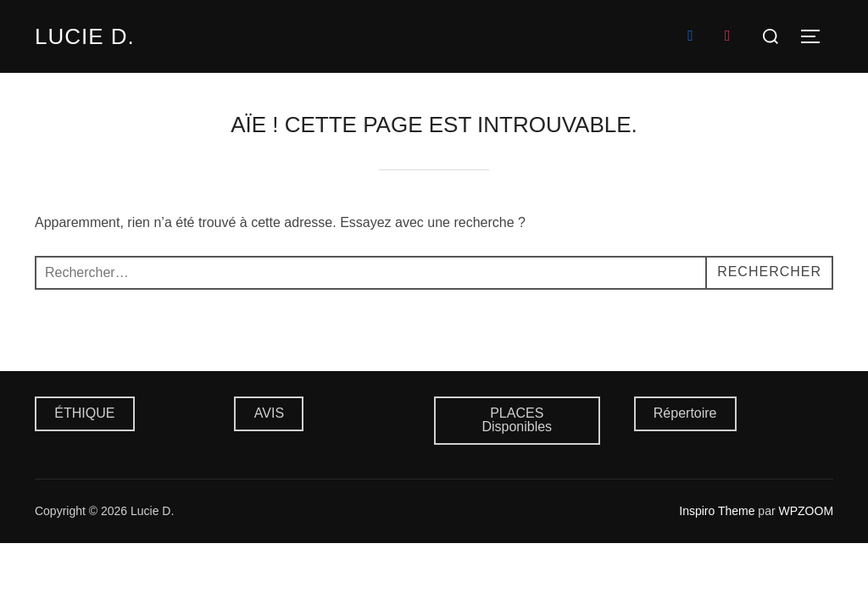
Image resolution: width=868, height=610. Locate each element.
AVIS (269, 413)
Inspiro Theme (717, 511)
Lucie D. (85, 36)
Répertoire (685, 413)
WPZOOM (807, 511)
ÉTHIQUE (84, 413)
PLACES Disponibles (517, 420)
